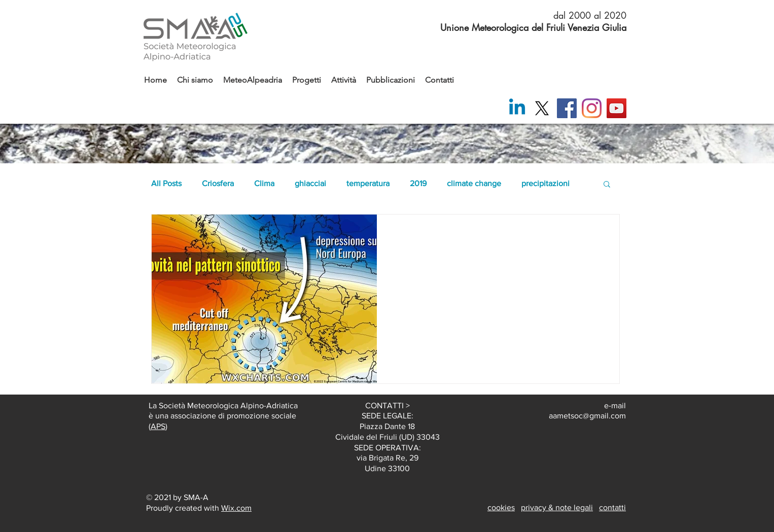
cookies (501, 507)
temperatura (368, 183)
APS (158, 426)
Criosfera (218, 183)
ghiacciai (310, 183)
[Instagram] (592, 108)
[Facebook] (567, 108)
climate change (474, 183)
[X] (542, 108)
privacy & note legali (557, 507)
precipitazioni (546, 183)
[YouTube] (617, 108)
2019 (418, 183)
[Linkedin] (517, 108)
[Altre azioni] (600, 235)
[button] (607, 185)
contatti (612, 507)
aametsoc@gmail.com (587, 416)
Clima (264, 183)
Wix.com (236, 508)
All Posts (166, 183)
